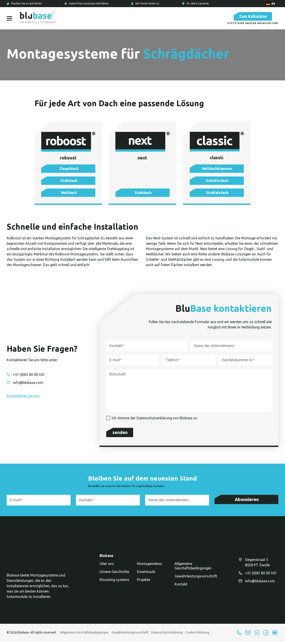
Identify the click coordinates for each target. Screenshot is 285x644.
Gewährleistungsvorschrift (196, 579)
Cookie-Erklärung (197, 635)
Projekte (144, 582)
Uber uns (107, 566)
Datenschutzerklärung (167, 635)
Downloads (146, 574)
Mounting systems (114, 582)
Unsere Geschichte (114, 574)
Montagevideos (150, 566)
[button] (68, 171)
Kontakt (181, 587)
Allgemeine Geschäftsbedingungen (193, 568)
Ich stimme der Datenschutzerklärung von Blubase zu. (155, 421)
